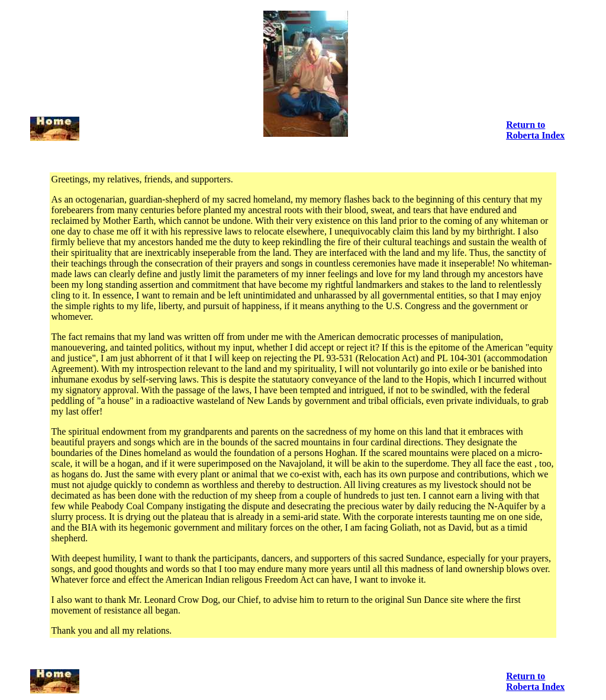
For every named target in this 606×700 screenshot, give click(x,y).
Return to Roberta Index (535, 130)
